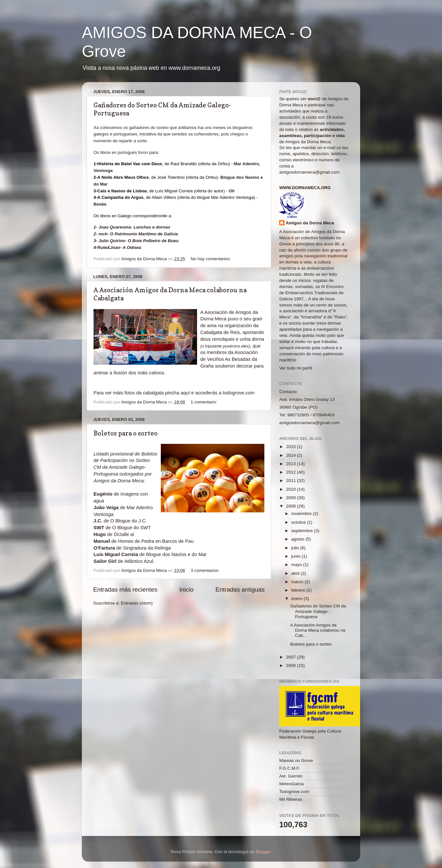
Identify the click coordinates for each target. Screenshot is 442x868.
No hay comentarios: (211, 259)
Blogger (263, 852)
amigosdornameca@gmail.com (309, 172)
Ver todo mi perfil (296, 368)
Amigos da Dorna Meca (310, 223)
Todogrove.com (294, 792)
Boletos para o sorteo (126, 433)
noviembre (302, 514)
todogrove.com (238, 393)
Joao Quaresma (115, 227)
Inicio (186, 589)
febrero (299, 590)
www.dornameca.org (305, 188)
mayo (297, 565)
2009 (292, 498)
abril (296, 573)
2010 (292, 489)
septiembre (303, 531)
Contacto (288, 392)
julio (296, 548)
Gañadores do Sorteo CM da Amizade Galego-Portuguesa (318, 611)
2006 (292, 665)
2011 (292, 481)
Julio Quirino (112, 241)
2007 (292, 657)
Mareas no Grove (296, 761)
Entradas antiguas (240, 589)
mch (103, 234)
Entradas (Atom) (137, 603)
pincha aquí (177, 393)
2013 (292, 464)
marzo (298, 582)
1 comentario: (204, 402)
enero (297, 599)
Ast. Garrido (291, 776)
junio (296, 556)
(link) (228, 68)
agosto (298, 539)
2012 (292, 472)
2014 (292, 455)
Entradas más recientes (125, 589)
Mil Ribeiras (291, 799)
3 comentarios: (205, 570)
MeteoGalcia (292, 784)
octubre (299, 522)
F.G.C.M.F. (290, 768)
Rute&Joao (109, 247)
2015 (292, 447)
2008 (292, 506)
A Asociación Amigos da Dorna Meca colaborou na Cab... (318, 630)
